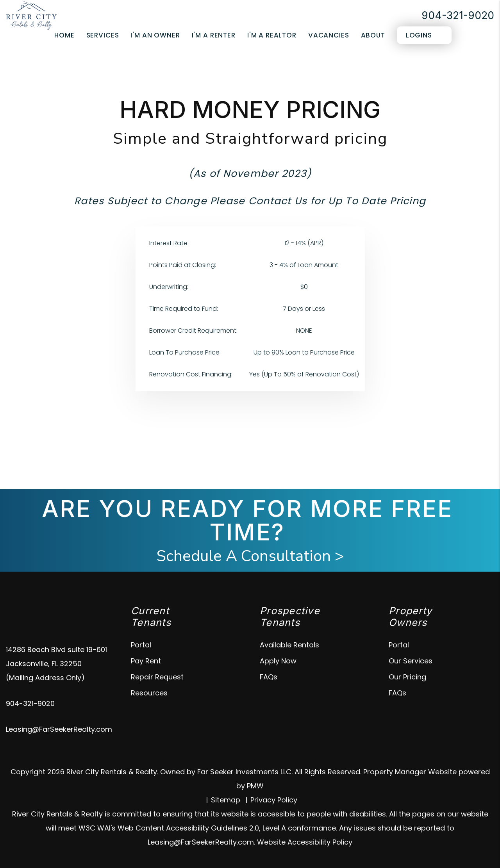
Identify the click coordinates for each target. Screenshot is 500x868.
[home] (31, 15)
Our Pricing (407, 677)
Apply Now (278, 661)
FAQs (269, 677)
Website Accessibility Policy (305, 842)
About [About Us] (373, 35)
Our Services (411, 661)
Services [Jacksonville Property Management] (103, 35)
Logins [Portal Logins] (419, 35)
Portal (141, 645)
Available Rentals (289, 645)
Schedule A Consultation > (250, 556)
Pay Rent (146, 661)
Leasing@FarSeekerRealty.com (59, 729)
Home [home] (64, 35)
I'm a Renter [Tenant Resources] (214, 35)
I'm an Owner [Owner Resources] (155, 35)
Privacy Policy (274, 800)
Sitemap (226, 800)
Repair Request (157, 677)
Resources (149, 693)
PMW (255, 786)
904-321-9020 (458, 15)
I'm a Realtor (272, 35)
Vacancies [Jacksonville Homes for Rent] (329, 35)
